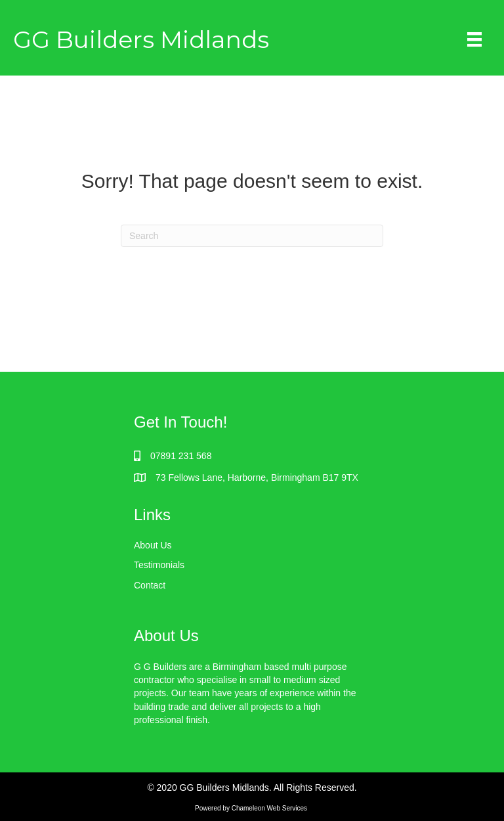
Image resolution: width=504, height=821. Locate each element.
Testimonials (159, 565)
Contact (150, 585)
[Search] (252, 236)
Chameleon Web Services (270, 808)
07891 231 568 (181, 456)
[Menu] (474, 39)
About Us (153, 545)
